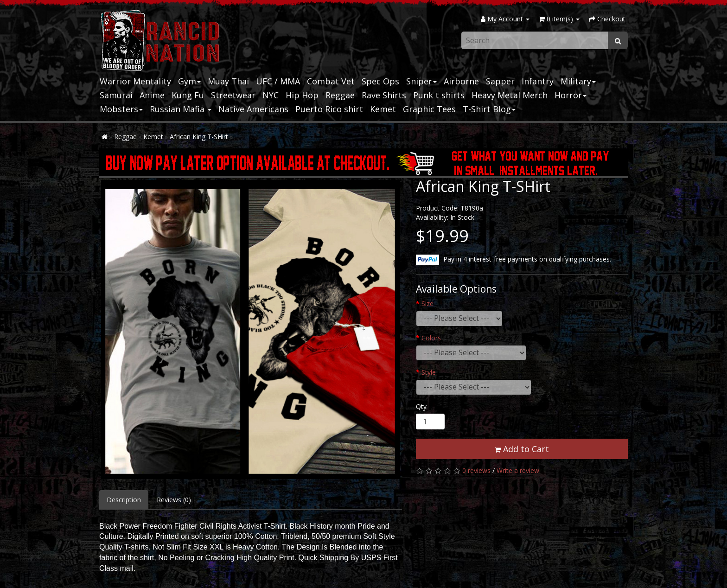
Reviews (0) (174, 500)
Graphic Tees (429, 109)
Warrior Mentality (135, 81)
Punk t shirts (439, 95)
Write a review (518, 470)
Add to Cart (522, 449)
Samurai (116, 95)
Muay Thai (228, 81)
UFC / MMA (278, 81)
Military (578, 81)
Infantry (538, 81)
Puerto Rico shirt (329, 109)
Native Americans (253, 109)
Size (427, 304)
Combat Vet (331, 81)
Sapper (500, 81)
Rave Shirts (384, 95)
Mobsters (121, 109)
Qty (421, 406)
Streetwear (233, 95)
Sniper (421, 81)
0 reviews (476, 470)
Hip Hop (302, 95)
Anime (152, 95)
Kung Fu (188, 95)
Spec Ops (380, 81)
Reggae (340, 95)
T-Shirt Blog (489, 109)
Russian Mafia (181, 109)
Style (429, 372)
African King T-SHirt (199, 137)
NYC (271, 95)
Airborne (461, 81)
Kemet (383, 109)
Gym (189, 81)
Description (124, 500)
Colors (431, 338)
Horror (571, 95)
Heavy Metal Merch (510, 95)
